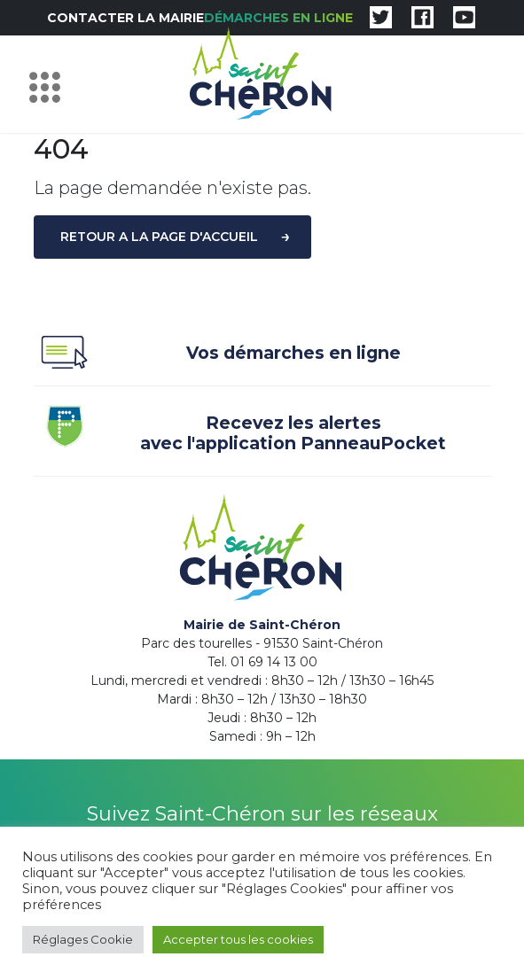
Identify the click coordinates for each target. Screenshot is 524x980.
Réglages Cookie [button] (83, 939)
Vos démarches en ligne (217, 356)
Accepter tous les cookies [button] (238, 939)
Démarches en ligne (278, 18)
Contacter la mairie (125, 18)
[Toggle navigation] (49, 84)
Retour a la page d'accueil (159, 237)
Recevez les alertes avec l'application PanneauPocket (240, 433)
